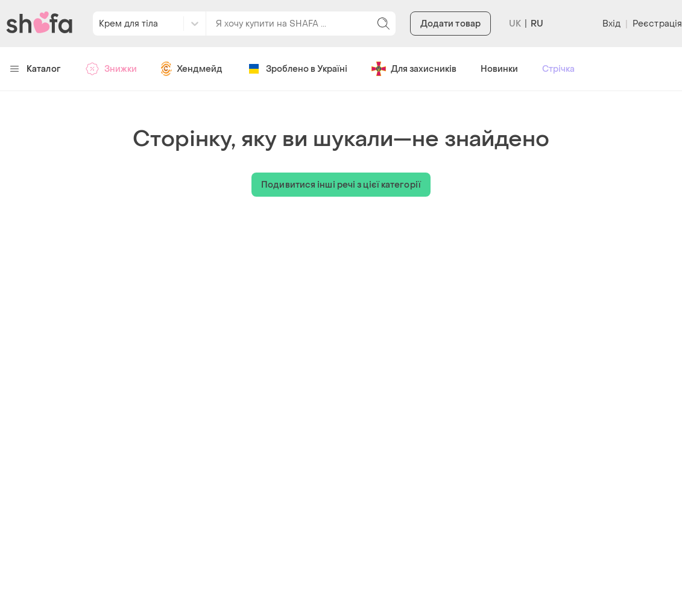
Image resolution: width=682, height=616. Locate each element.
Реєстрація (657, 24)
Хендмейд (192, 69)
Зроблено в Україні (297, 69)
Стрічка (558, 69)
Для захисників (414, 69)
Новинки (499, 69)
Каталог (35, 69)
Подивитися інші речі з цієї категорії (341, 185)
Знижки (111, 69)
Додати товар (450, 24)
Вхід (611, 24)
